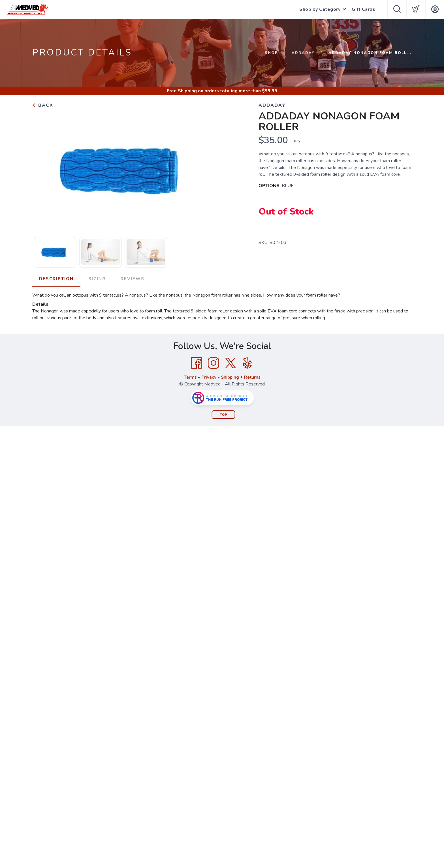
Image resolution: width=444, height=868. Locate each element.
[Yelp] (247, 363)
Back (43, 105)
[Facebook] (197, 363)
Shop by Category (320, 9)
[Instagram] (214, 363)
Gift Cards (363, 9)
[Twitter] (230, 363)
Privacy (209, 377)
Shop (271, 53)
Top (224, 415)
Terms (190, 377)
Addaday (303, 53)
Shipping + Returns (241, 377)
